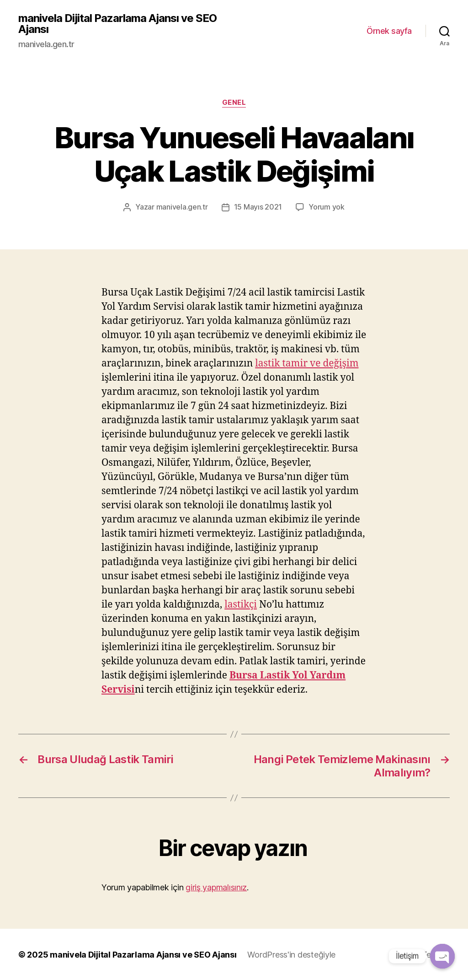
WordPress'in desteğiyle (291, 954)
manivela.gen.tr (182, 207)
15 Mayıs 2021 (258, 207)
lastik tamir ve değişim (307, 363)
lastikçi (241, 604)
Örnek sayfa (389, 31)
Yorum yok (327, 207)
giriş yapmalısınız (216, 887)
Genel (234, 102)
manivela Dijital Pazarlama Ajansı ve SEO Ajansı (117, 24)
